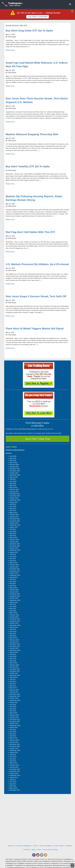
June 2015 (13, 732)
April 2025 (13, 485)
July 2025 (13, 479)
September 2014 (15, 750)
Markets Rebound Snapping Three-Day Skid (32, 134)
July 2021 (13, 579)
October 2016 (14, 698)
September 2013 (15, 775)
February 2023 (14, 540)
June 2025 (13, 481)
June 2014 (13, 757)
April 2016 (13, 711)
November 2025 (15, 471)
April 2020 (13, 611)
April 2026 (13, 460)
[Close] (72, 11)
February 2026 (14, 465)
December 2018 (15, 644)
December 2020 (15, 594)
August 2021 (14, 577)
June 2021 (13, 581)
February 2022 (14, 565)
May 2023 (13, 533)
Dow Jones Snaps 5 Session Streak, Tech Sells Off (36, 296)
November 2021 (15, 571)
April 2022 (13, 561)
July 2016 (13, 705)
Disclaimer (69, 846)
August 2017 (14, 677)
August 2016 (14, 702)
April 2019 (13, 636)
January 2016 (14, 717)
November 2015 (15, 721)
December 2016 (15, 694)
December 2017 (15, 669)
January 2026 (14, 467)
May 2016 (13, 709)
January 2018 (14, 667)
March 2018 (13, 663)
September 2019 (15, 625)
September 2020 (15, 600)
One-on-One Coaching (50, 850)
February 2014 (14, 765)
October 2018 (14, 648)
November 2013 (15, 771)
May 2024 (13, 508)
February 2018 (14, 665)
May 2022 (13, 558)
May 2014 (13, 759)
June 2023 (13, 531)
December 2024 (15, 494)
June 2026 (13, 456)
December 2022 (15, 544)
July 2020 (13, 604)
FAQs (35, 846)
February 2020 (14, 615)
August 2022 (14, 552)
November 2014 (15, 746)
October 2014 (14, 748)
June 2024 (13, 506)
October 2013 (14, 773)
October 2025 (14, 473)
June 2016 (13, 707)
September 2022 (15, 550)
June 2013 (13, 782)
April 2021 (13, 586)
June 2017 (13, 682)
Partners (27, 850)
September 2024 (15, 500)
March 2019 (13, 638)
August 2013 (14, 777)
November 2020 (15, 596)
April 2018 (13, 661)
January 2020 (14, 617)
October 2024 (14, 498)
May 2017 (13, 684)
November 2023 (15, 521)
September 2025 (15, 475)
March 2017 (13, 688)
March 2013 (13, 788)
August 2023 (14, 527)
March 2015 (13, 738)
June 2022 (13, 556)
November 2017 (15, 671)
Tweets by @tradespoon (15, 450)
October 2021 (14, 573)
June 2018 (13, 657)
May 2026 (13, 458)
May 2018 (13, 659)
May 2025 (13, 483)
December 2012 (15, 790)
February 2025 (14, 490)
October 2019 (14, 623)
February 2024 (14, 515)
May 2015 (13, 734)
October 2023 (14, 523)
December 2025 (15, 469)
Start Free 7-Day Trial (37, 439)
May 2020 (13, 608)
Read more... (11, 50)
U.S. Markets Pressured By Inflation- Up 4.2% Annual (37, 264)
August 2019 (14, 627)
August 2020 (14, 602)
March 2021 (13, 588)
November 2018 (15, 646)
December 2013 (15, 769)
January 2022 (14, 567)
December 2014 (15, 744)
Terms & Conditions (46, 846)
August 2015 (14, 727)
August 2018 (14, 652)
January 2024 (14, 517)
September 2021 (15, 575)
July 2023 (13, 529)
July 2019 (13, 629)
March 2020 (13, 613)
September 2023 (15, 525)
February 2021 (14, 590)
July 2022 (13, 554)
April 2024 (13, 510)
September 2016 (15, 700)
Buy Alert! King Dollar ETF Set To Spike (29, 31)
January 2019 (14, 642)
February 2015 (14, 740)
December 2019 (15, 619)
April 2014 (13, 761)
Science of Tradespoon (24, 846)
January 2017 (14, 692)
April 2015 (13, 736)
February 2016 (14, 715)
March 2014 (13, 763)
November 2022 (15, 546)
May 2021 (13, 583)
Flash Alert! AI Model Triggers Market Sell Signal (35, 329)
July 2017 (13, 679)
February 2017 (14, 690)
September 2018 (15, 650)
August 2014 (14, 752)
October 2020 (14, 598)
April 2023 (13, 536)
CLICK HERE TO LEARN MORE (38, 17)
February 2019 (14, 640)
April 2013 (13, 786)
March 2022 (13, 563)
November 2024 (15, 496)
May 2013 (13, 784)
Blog (33, 850)
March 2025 (13, 488)
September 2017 (15, 675)
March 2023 (13, 538)
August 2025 (14, 477)
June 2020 (13, 606)
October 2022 (14, 548)
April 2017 (13, 686)
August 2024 (14, 502)
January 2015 (14, 742)
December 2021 (15, 569)
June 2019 (13, 631)
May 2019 (13, 634)
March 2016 (13, 713)
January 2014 (14, 767)
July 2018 (13, 654)
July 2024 (13, 504)
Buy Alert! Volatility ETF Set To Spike (28, 166)
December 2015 (15, 719)
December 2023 (15, 519)
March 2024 (13, 513)
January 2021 (14, 592)
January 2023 (14, 542)
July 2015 (13, 730)
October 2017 (14, 673)
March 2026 (13, 462)
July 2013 (13, 780)
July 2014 (13, 755)
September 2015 (15, 725)
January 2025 (14, 492)
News (39, 850)
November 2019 (15, 621)
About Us (11, 846)
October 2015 (14, 723)
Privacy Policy (59, 846)
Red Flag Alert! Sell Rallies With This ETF (30, 232)
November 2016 (15, 696)
